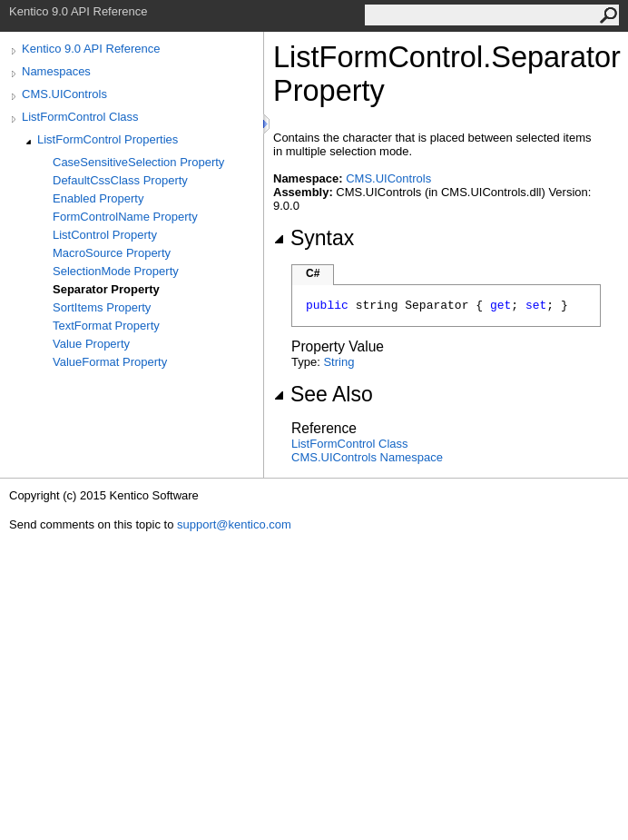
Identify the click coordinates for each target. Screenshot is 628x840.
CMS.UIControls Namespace (367, 457)
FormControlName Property (125, 217)
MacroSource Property (112, 253)
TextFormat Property (106, 326)
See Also (323, 394)
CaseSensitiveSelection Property (138, 162)
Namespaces (56, 71)
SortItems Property (102, 307)
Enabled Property (98, 198)
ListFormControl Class (80, 117)
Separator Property (106, 289)
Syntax (314, 238)
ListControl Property (105, 235)
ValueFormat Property (110, 362)
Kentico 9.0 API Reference (91, 49)
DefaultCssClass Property (120, 180)
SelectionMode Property (116, 271)
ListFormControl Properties (108, 139)
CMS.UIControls (64, 94)
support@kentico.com (234, 524)
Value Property (91, 344)
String (339, 362)
